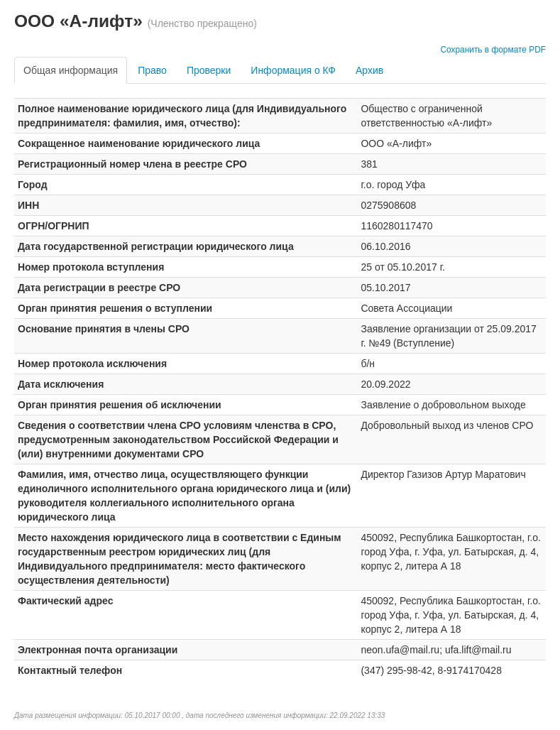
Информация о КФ (293, 70)
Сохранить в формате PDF (493, 50)
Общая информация (71, 70)
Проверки (209, 70)
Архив (369, 70)
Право (152, 70)
